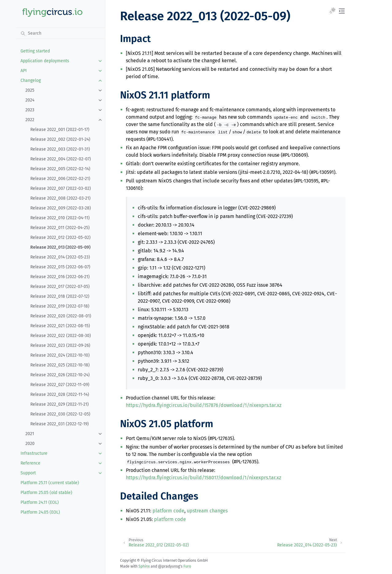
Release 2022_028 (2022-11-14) (60, 394)
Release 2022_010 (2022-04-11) (60, 218)
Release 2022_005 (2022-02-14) (60, 169)
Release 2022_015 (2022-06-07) (60, 267)
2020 (30, 444)
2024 (30, 100)
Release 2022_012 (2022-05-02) (60, 237)
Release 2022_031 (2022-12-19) (60, 424)
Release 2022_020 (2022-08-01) (61, 316)
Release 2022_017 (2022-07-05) (60, 287)
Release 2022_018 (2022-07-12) (60, 296)
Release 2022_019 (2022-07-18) (60, 306)
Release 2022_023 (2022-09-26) (60, 345)
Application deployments (45, 61)
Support (28, 473)
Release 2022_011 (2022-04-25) (60, 228)
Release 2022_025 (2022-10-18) (60, 365)
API (24, 71)
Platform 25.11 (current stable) (50, 483)
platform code (168, 511)
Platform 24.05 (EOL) (40, 512)
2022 (30, 120)
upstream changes (207, 511)
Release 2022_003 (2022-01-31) (60, 149)
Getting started (35, 51)
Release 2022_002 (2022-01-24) (60, 139)
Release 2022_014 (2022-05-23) (60, 257)
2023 (30, 110)
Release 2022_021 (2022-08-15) (60, 326)
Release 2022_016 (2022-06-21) (60, 277)
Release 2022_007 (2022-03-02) (61, 188)
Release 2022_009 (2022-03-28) (61, 208)
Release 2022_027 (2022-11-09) (60, 385)
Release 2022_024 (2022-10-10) (60, 355)
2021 (30, 434)
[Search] (60, 33)
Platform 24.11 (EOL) (40, 502)
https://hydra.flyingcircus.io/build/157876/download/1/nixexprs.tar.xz (204, 405)
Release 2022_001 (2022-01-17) (60, 130)
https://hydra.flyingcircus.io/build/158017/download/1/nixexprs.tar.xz (204, 478)
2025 (30, 90)
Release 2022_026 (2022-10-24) (60, 375)
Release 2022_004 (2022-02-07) (61, 159)
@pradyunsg (169, 566)
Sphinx (144, 566)
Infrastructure (34, 453)
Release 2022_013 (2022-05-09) (60, 247)
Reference (30, 463)
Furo (187, 566)
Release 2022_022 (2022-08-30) (61, 336)
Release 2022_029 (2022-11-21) (60, 404)
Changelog (31, 80)
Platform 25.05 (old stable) (46, 493)
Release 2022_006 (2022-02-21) (60, 179)
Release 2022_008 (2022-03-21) (60, 198)
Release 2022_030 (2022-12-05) (60, 414)
